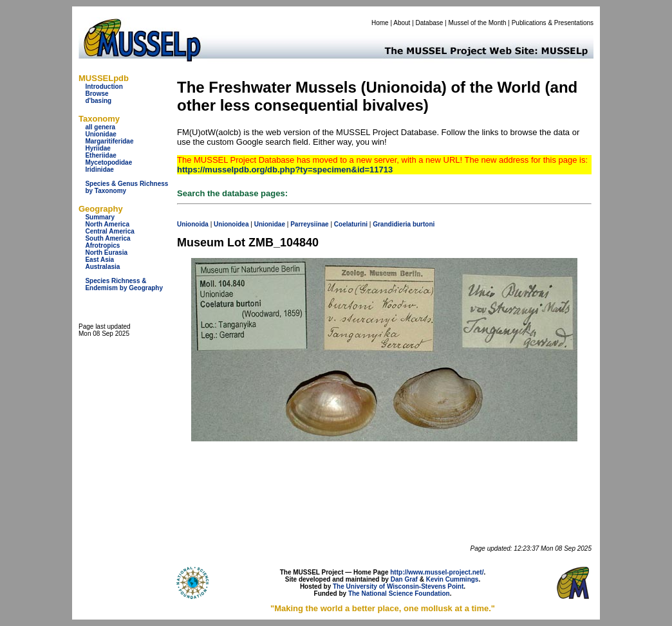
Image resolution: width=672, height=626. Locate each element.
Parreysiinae (310, 224)
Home (380, 23)
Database (430, 23)
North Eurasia (106, 253)
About (402, 23)
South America (107, 238)
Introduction (104, 87)
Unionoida (193, 224)
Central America (109, 231)
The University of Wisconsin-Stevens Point (398, 586)
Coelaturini (351, 224)
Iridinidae (99, 170)
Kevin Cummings (453, 579)
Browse (97, 94)
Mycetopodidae (108, 162)
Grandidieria (392, 224)
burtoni (424, 224)
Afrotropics (102, 245)
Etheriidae (100, 155)
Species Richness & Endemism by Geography (124, 284)
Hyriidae (98, 148)
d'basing (98, 101)
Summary (100, 217)
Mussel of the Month (478, 23)
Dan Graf (404, 579)
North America (107, 224)
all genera (100, 127)
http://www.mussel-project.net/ (437, 572)
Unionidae (100, 134)
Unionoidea (231, 224)
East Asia (99, 260)
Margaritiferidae (109, 141)
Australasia (102, 267)
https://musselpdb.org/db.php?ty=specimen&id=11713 (285, 170)
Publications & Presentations (553, 23)
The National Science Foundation (399, 594)
